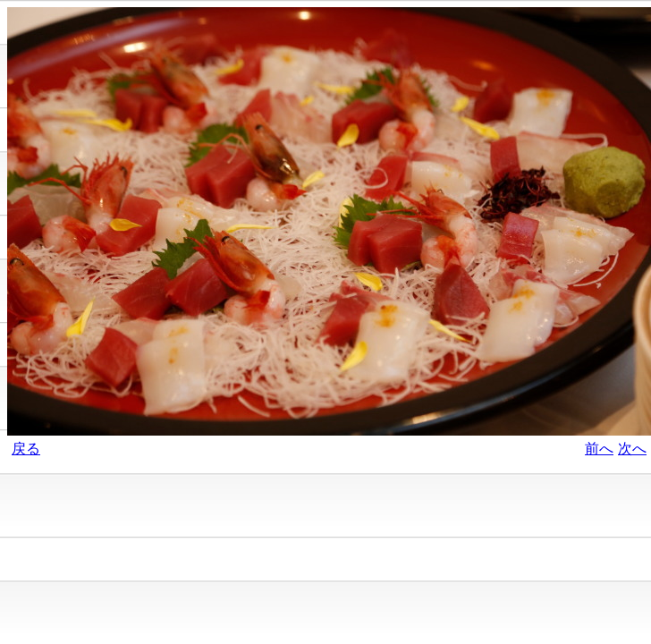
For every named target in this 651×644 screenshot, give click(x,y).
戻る (26, 449)
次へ (632, 449)
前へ (599, 449)
